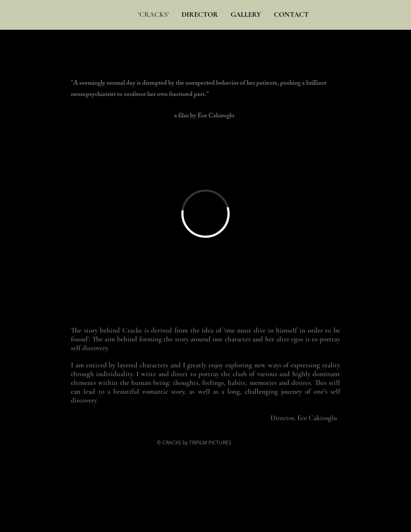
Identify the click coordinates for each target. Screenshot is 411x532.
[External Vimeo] (205, 213)
